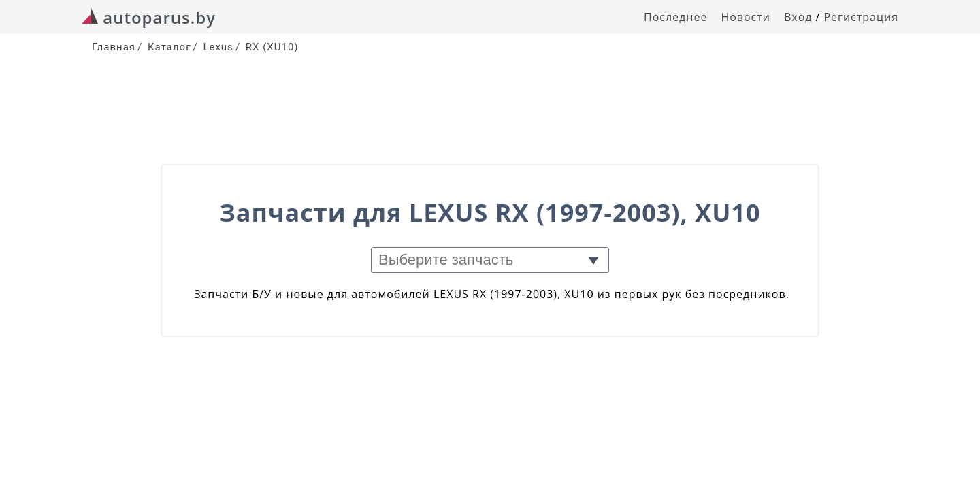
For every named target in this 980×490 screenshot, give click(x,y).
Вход (798, 17)
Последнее (675, 17)
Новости (746, 17)
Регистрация (861, 17)
